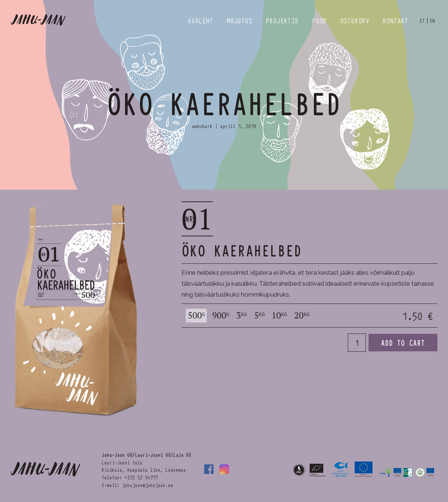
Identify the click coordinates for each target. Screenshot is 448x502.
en (432, 20)
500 (196, 315)
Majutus (239, 20)
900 (221, 315)
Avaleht (200, 20)
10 (279, 315)
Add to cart (403, 343)
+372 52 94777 (141, 477)
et (422, 20)
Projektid (282, 20)
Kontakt (396, 20)
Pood (319, 20)
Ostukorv (355, 20)
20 (302, 315)
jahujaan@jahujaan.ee (148, 485)
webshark (202, 126)
